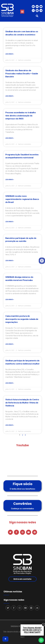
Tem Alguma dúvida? (32, 630)
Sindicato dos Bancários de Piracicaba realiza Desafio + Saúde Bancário (22, 73)
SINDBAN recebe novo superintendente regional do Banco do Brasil (22, 199)
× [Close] (43, 625)
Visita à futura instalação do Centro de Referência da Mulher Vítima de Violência (22, 403)
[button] (22, 12)
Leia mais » (10, 54)
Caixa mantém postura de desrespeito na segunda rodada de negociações (22, 319)
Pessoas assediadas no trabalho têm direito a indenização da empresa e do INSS (21, 116)
